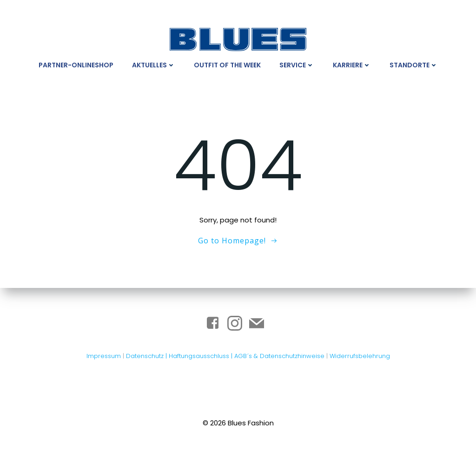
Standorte (414, 65)
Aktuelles (154, 65)
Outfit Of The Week (227, 65)
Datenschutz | (147, 356)
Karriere (352, 65)
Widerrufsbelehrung (360, 356)
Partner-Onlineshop (76, 65)
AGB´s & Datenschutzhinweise (279, 356)
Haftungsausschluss (200, 356)
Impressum (104, 356)
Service (297, 65)
